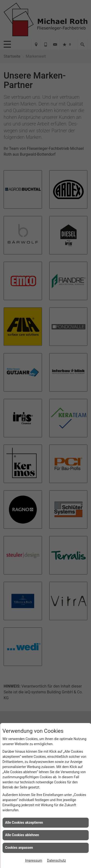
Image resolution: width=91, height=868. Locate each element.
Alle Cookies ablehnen (22, 835)
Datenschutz (57, 860)
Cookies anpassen (19, 848)
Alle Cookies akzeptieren (24, 823)
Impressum (33, 860)
